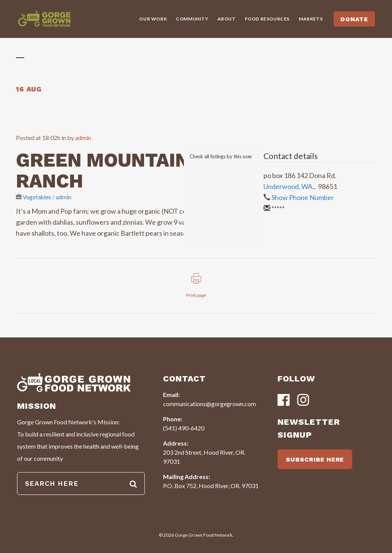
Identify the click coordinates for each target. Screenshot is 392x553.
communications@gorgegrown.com (209, 404)
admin (83, 138)
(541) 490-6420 (184, 428)
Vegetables (37, 197)
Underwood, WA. (289, 186)
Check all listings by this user (221, 156)
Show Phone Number (303, 197)
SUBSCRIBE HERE (315, 459)
